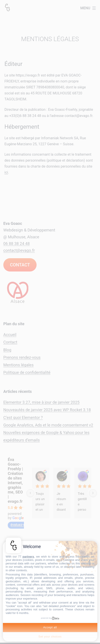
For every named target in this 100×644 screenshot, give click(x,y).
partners (28, 557)
